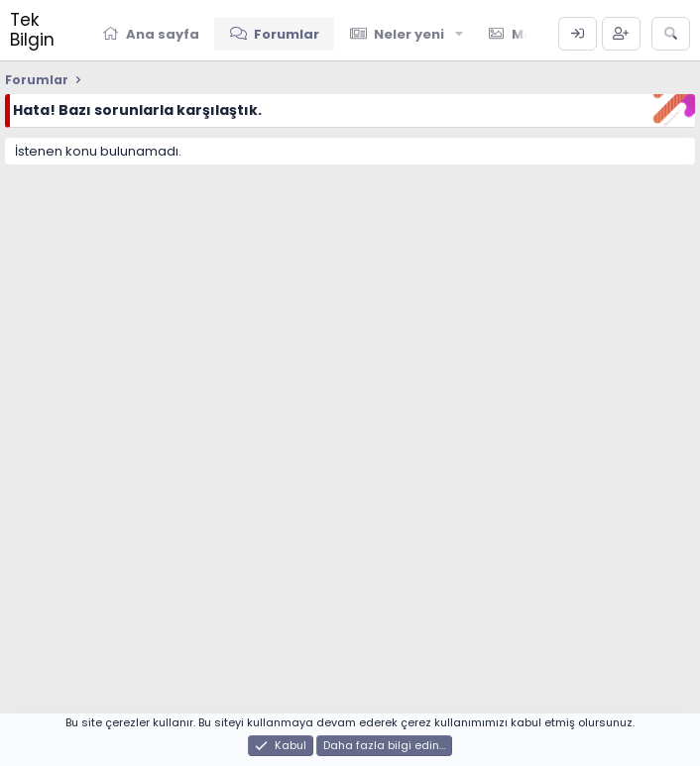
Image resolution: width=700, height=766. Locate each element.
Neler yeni (409, 34)
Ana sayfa (163, 34)
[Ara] (671, 34)
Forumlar (287, 34)
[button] (459, 34)
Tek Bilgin (32, 30)
